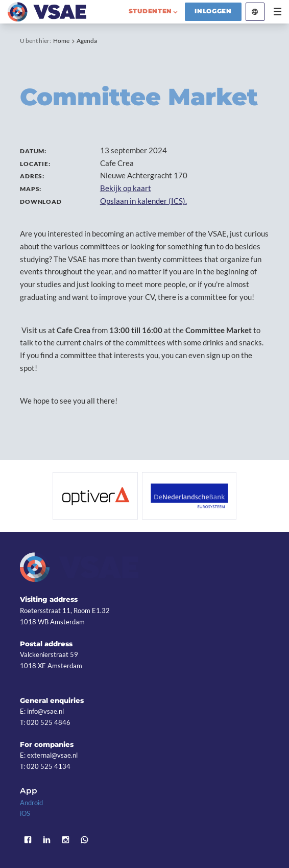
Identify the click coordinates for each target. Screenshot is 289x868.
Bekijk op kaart (126, 188)
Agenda (87, 41)
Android (31, 803)
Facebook (28, 840)
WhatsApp (85, 840)
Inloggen (213, 11)
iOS (25, 813)
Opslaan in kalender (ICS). (143, 201)
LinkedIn (47, 840)
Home (61, 41)
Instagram (66, 840)
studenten (151, 11)
